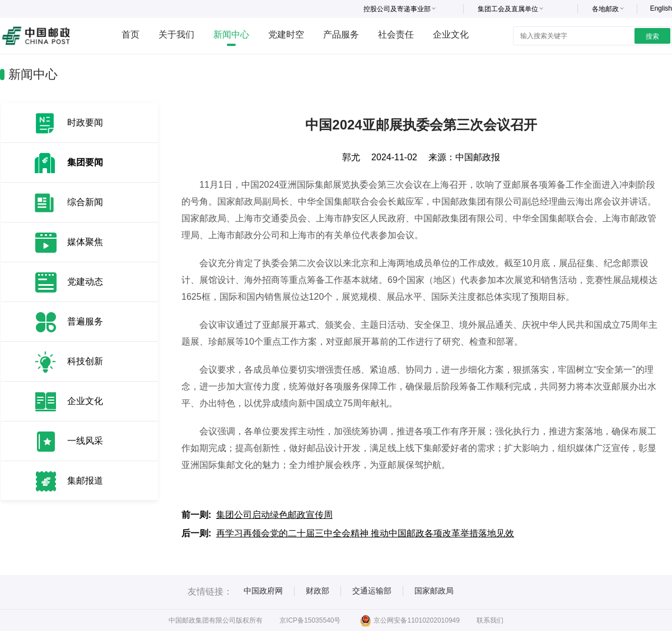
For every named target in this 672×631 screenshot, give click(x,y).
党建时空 (286, 34)
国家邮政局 (434, 591)
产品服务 (341, 34)
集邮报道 (85, 481)
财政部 (318, 591)
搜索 (652, 36)
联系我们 (490, 620)
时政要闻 (85, 122)
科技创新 (85, 361)
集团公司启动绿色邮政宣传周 (274, 515)
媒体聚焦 (85, 242)
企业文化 (451, 34)
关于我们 (176, 34)
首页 (130, 34)
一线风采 (85, 441)
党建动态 (85, 282)
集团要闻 (85, 162)
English (661, 8)
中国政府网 (263, 591)
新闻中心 (231, 34)
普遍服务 (85, 321)
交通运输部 (372, 591)
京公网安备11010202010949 (410, 620)
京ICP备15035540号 (310, 620)
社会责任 (396, 34)
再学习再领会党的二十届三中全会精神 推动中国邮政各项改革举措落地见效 (365, 533)
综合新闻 (85, 202)
